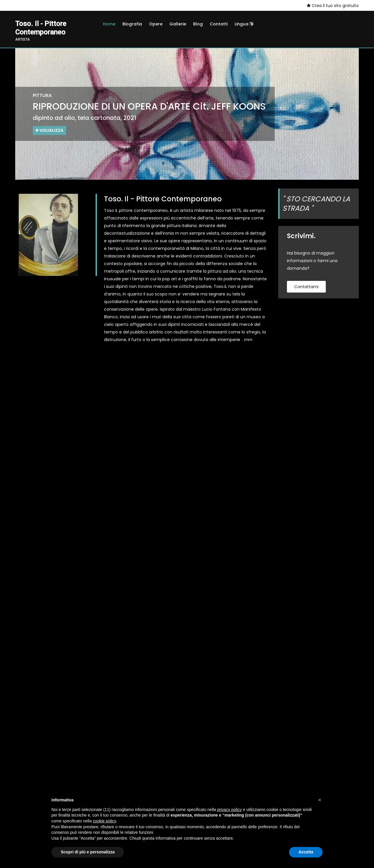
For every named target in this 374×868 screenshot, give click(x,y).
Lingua (244, 24)
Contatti (219, 24)
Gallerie (178, 24)
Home (109, 24)
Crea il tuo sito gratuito (333, 6)
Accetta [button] (306, 852)
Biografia (132, 24)
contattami (306, 287)
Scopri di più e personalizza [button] (88, 852)
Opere (156, 24)
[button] (320, 800)
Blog (198, 24)
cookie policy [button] (105, 821)
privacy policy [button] (229, 810)
